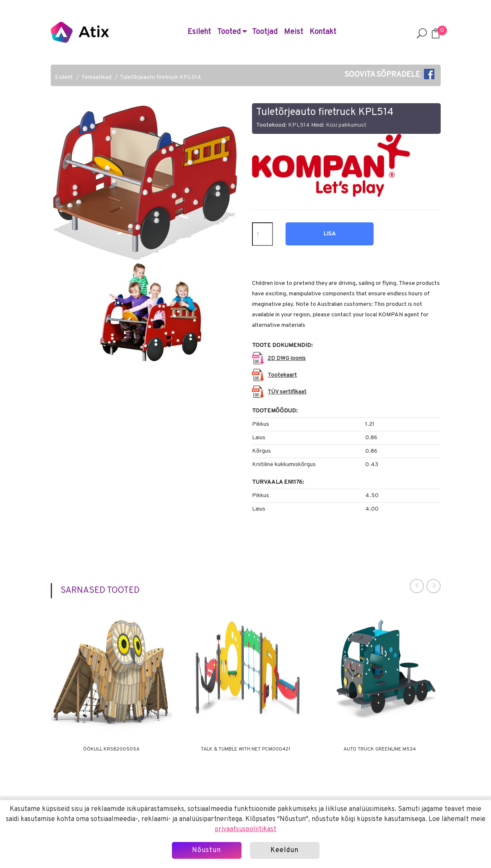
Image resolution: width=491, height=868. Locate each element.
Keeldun (284, 850)
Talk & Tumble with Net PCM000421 (245, 749)
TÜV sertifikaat (287, 392)
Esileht (199, 32)
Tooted (232, 32)
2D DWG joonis (287, 358)
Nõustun (207, 850)
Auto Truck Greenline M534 (380, 749)
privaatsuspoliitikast (245, 829)
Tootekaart (282, 375)
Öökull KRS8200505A (111, 749)
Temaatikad (96, 77)
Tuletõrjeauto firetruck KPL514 (161, 77)
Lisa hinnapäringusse (330, 238)
